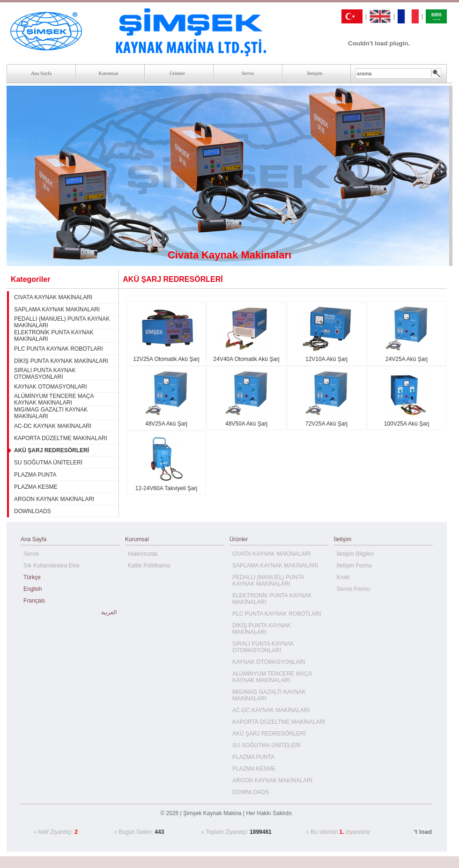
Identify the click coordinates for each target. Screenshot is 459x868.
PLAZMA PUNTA (35, 475)
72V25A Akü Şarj (326, 424)
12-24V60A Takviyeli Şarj (167, 488)
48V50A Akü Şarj (246, 424)
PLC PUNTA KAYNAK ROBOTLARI (59, 349)
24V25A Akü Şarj (407, 359)
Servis (31, 554)
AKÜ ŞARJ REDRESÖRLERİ (269, 734)
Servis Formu (353, 589)
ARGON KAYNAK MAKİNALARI (54, 499)
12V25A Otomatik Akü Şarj (166, 359)
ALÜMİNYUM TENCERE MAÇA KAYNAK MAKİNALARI (54, 399)
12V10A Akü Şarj (326, 359)
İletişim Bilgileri (355, 554)
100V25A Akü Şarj (407, 424)
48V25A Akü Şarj (166, 424)
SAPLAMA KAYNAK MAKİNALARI (57, 309)
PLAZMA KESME (36, 487)
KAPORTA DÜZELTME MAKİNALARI (61, 438)
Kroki (343, 577)
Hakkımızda (143, 554)
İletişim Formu (354, 566)
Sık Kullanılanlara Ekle (52, 566)
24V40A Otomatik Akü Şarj (246, 359)
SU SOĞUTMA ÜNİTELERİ (48, 463)
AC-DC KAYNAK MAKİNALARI (53, 426)
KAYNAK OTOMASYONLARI (51, 387)
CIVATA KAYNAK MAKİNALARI (53, 297)
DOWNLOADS (33, 511)
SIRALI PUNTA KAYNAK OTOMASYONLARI (45, 374)
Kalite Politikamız (149, 566)
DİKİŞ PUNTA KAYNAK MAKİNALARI (61, 361)
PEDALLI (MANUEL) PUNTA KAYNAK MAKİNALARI (268, 581)
